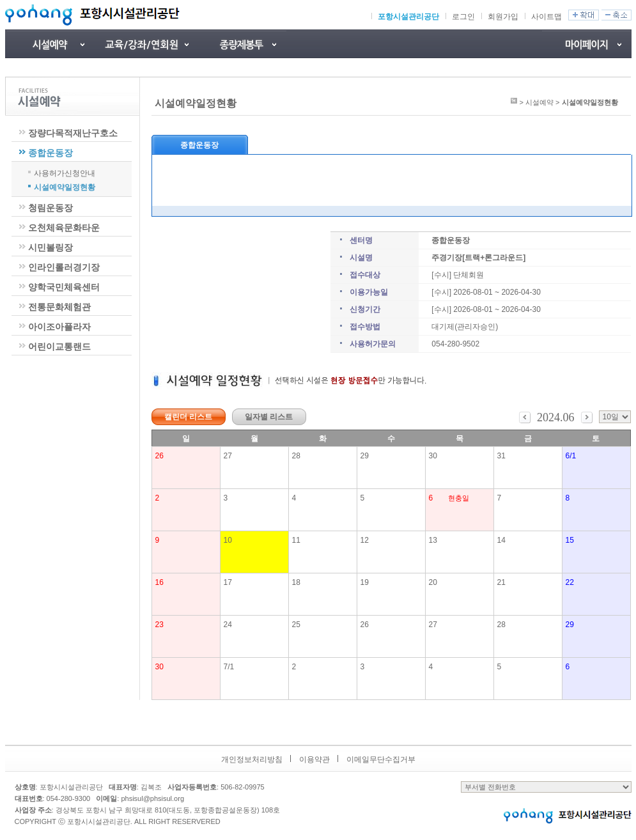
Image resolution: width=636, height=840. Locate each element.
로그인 (463, 17)
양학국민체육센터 (64, 287)
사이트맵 (547, 17)
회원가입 (503, 17)
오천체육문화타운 (64, 228)
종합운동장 (50, 153)
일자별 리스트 (269, 417)
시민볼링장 (50, 247)
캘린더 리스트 (188, 417)
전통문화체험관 (59, 307)
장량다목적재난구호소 (73, 133)
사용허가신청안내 (65, 173)
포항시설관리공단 (408, 17)
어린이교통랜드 (59, 346)
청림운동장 (50, 208)
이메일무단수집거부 (381, 759)
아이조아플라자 (59, 327)
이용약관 (314, 759)
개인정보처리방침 (252, 759)
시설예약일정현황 (65, 187)
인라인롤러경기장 (64, 267)
